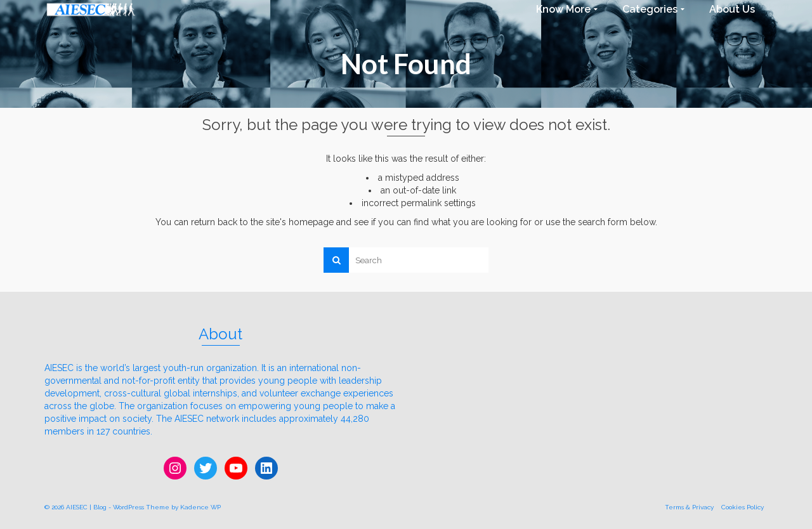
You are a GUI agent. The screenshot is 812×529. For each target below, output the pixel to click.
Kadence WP (200, 507)
